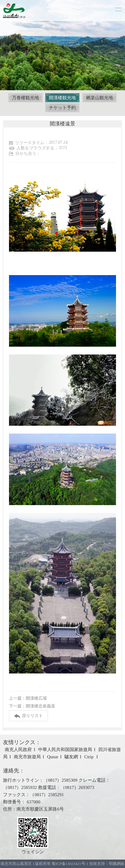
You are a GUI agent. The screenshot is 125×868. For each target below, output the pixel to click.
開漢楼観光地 (62, 98)
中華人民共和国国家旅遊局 (65, 750)
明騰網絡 (117, 864)
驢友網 (71, 757)
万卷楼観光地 (25, 98)
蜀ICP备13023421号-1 (70, 864)
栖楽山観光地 (100, 98)
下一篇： (32, 706)
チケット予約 (62, 108)
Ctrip (89, 757)
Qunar (53, 757)
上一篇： (28, 698)
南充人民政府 (18, 750)
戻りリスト (28, 716)
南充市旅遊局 (27, 757)
